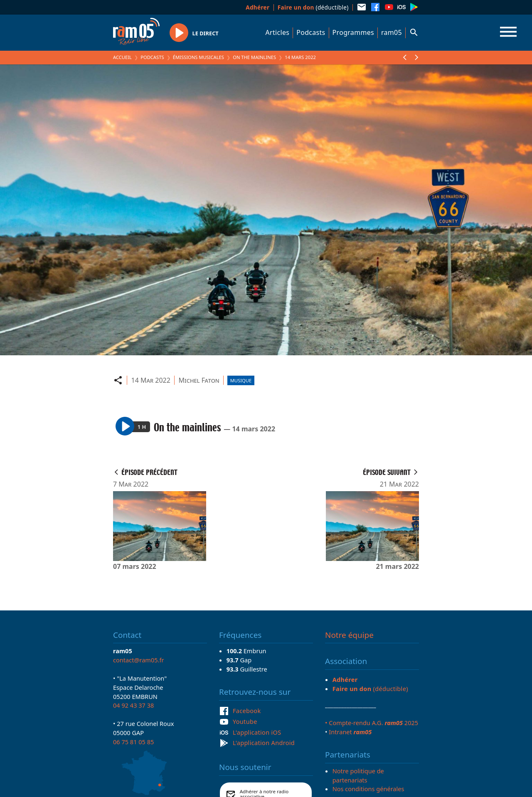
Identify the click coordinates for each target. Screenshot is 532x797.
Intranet (350, 732)
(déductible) (313, 7)
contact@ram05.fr (139, 660)
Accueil (122, 57)
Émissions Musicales (198, 57)
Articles (278, 32)
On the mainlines (254, 57)
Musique (241, 380)
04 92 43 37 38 (133, 705)
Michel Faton (199, 380)
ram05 (392, 32)
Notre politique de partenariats (358, 775)
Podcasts (311, 32)
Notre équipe (349, 635)
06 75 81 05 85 (133, 742)
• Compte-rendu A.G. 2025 (372, 723)
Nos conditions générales (368, 789)
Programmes (353, 32)
